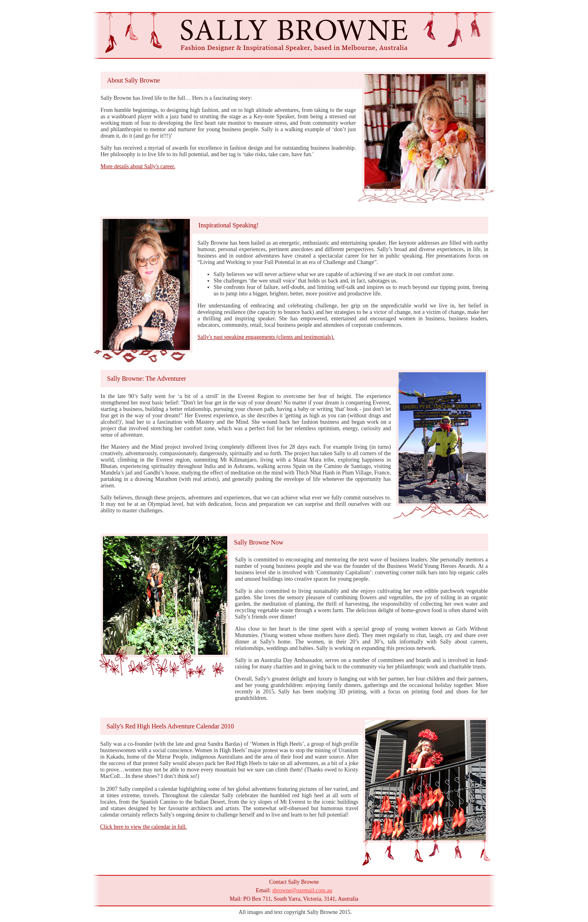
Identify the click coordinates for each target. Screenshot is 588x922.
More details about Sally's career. (138, 166)
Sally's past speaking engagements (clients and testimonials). (266, 337)
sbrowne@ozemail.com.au (302, 890)
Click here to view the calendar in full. (143, 827)
